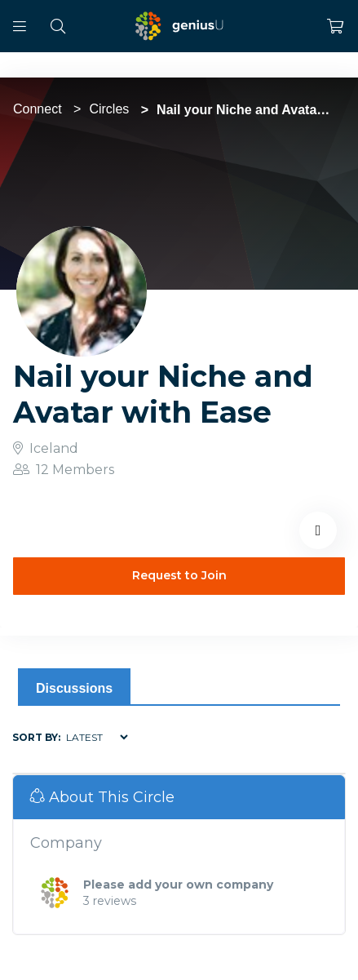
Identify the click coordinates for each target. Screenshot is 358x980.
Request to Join (179, 575)
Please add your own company (178, 885)
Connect (38, 109)
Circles (109, 109)
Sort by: (36, 737)
